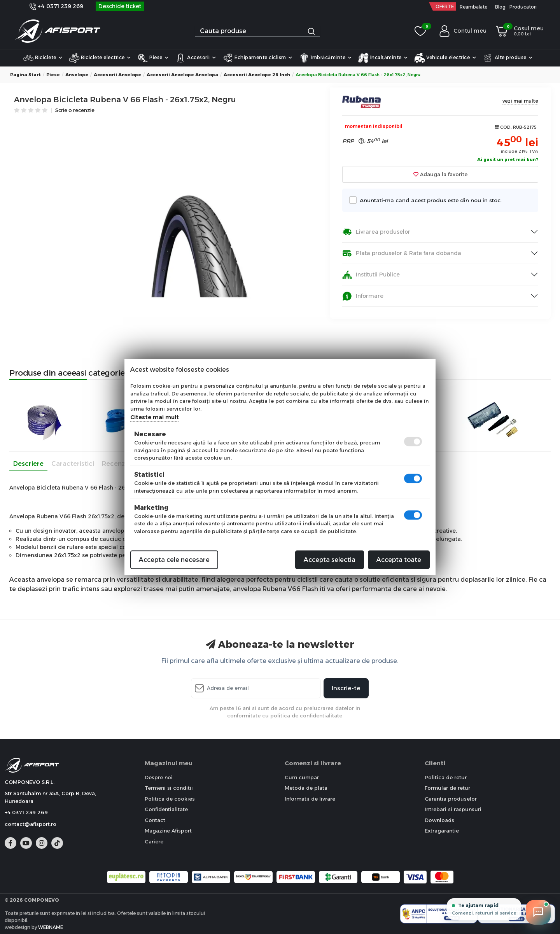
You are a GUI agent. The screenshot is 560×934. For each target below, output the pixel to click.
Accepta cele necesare (174, 560)
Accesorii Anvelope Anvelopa (182, 75)
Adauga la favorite (440, 174)
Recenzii (115, 464)
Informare (363, 296)
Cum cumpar (302, 777)
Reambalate (473, 7)
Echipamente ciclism (257, 58)
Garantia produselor (451, 799)
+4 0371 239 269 (56, 6)
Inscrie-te (346, 688)
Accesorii (196, 58)
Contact (155, 820)
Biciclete (43, 58)
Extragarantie (442, 831)
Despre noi (159, 777)
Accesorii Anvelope (117, 75)
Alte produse (507, 58)
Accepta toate (399, 560)
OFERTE (445, 6)
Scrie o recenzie (75, 111)
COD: (506, 127)
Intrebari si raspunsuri (453, 809)
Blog (500, 7)
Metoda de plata (306, 788)
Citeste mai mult (155, 417)
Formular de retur (447, 788)
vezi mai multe (520, 101)
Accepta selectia (330, 560)
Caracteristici (73, 464)
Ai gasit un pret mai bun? (508, 160)
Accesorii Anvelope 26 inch (257, 75)
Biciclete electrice (100, 58)
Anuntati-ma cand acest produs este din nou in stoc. (429, 200)
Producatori (523, 7)
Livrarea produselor (376, 232)
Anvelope (77, 75)
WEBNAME (51, 927)
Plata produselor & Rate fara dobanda (402, 253)
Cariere (154, 841)
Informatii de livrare (310, 799)
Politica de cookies (170, 799)
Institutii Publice (371, 275)
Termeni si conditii (169, 788)
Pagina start (25, 75)
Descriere (28, 464)
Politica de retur (446, 777)
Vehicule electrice (445, 58)
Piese (153, 58)
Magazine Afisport (168, 831)
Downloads (439, 820)
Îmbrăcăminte (325, 58)
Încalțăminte (383, 58)
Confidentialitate (166, 809)
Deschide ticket (120, 6)
